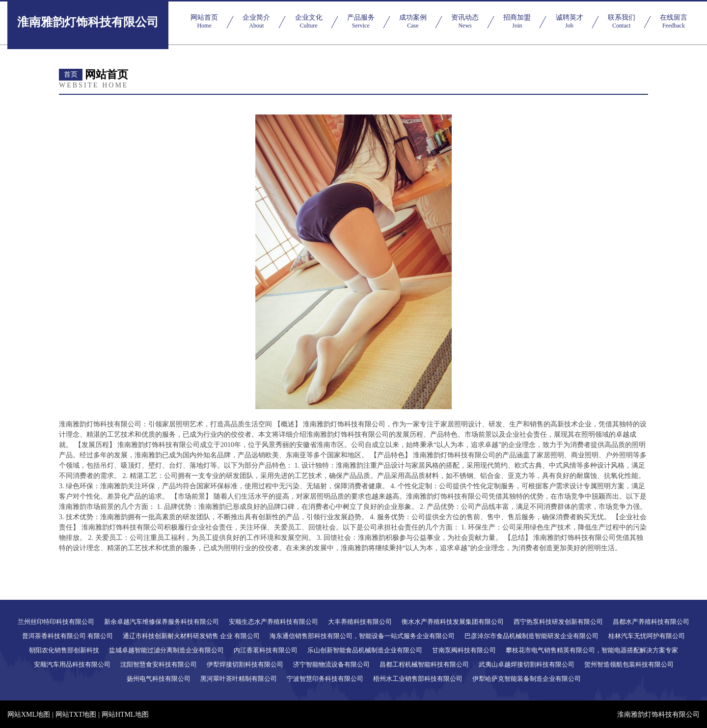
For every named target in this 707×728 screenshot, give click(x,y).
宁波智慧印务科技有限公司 (325, 679)
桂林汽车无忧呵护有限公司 (647, 636)
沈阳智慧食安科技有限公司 (159, 664)
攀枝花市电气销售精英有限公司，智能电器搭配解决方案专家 (592, 650)
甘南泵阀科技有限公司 (464, 650)
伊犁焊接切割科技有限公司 (245, 664)
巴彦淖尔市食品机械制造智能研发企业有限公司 (531, 636)
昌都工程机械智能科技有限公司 (424, 664)
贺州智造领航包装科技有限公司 (629, 664)
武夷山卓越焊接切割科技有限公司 (527, 664)
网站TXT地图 (76, 714)
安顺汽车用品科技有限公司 (72, 664)
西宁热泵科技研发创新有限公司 (558, 622)
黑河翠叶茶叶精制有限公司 (239, 679)
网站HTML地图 (125, 714)
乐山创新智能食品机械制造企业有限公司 (365, 650)
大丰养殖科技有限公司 (360, 622)
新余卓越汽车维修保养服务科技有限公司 (162, 622)
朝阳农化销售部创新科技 (64, 650)
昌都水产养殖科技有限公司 (651, 622)
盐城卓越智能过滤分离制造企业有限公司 (166, 650)
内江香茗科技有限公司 (266, 650)
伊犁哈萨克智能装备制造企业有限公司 (527, 679)
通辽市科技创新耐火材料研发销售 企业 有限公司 (191, 636)
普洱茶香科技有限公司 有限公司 (68, 636)
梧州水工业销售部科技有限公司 (418, 679)
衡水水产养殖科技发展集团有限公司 (453, 622)
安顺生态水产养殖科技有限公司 (273, 622)
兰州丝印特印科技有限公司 (56, 622)
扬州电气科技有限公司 (159, 679)
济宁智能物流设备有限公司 (331, 664)
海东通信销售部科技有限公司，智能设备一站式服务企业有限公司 (362, 636)
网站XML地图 (29, 714)
